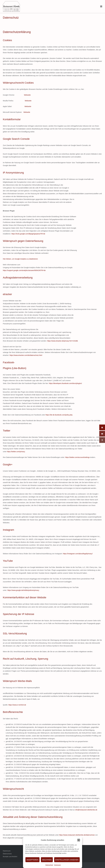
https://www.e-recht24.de (17, 705)
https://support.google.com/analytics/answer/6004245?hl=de (24, 270)
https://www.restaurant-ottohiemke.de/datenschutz (77, 835)
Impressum (57, 865)
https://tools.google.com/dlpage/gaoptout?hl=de (28, 234)
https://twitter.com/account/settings (78, 457)
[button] (79, 840)
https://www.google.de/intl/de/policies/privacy (23, 590)
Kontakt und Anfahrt (10, 856)
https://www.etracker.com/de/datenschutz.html (26, 355)
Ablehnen (47, 860)
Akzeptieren (32, 860)
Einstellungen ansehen (67, 860)
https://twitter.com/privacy (16, 452)
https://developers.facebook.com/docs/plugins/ (65, 383)
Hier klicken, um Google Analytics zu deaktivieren (20, 259)
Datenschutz (49, 865)
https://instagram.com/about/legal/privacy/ (78, 554)
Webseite (27, 95)
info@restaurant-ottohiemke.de (86, 810)
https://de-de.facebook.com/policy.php (59, 415)
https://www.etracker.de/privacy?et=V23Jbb (63, 341)
